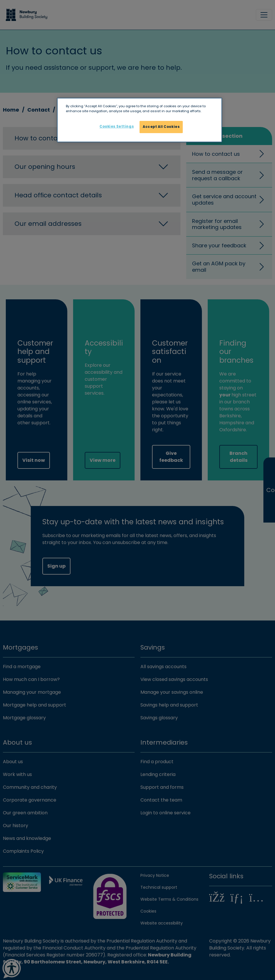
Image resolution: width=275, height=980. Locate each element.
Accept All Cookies (161, 127)
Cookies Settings (117, 126)
